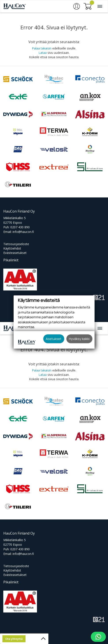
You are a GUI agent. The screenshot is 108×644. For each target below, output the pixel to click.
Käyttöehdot (12, 248)
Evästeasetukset (15, 253)
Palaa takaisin (42, 48)
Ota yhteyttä (14, 639)
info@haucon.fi (23, 232)
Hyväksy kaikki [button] (79, 339)
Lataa (43, 53)
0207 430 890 (20, 227)
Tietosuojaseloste (16, 244)
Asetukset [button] (54, 339)
